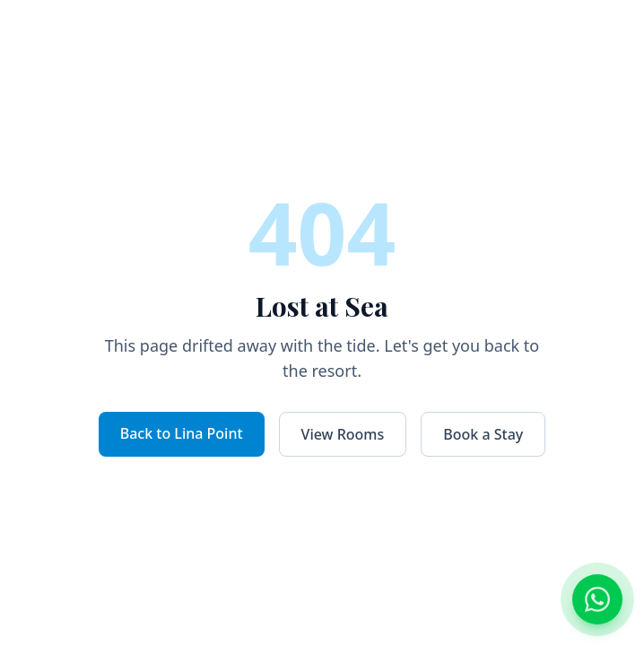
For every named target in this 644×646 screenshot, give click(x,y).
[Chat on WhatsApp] (597, 599)
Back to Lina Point (182, 433)
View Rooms (343, 434)
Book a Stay (483, 434)
